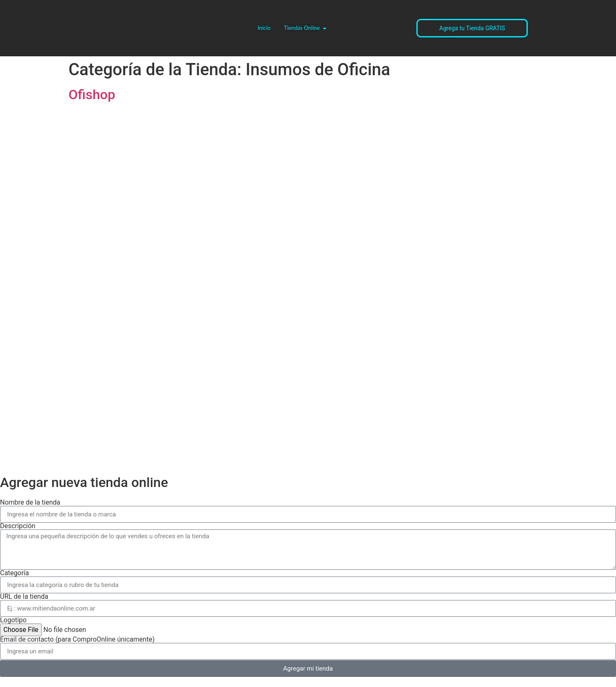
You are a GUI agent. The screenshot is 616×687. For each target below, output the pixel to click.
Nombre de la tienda (30, 503)
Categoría (14, 573)
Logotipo (13, 620)
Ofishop (92, 95)
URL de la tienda (24, 597)
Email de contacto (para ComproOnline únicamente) (77, 640)
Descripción (18, 526)
